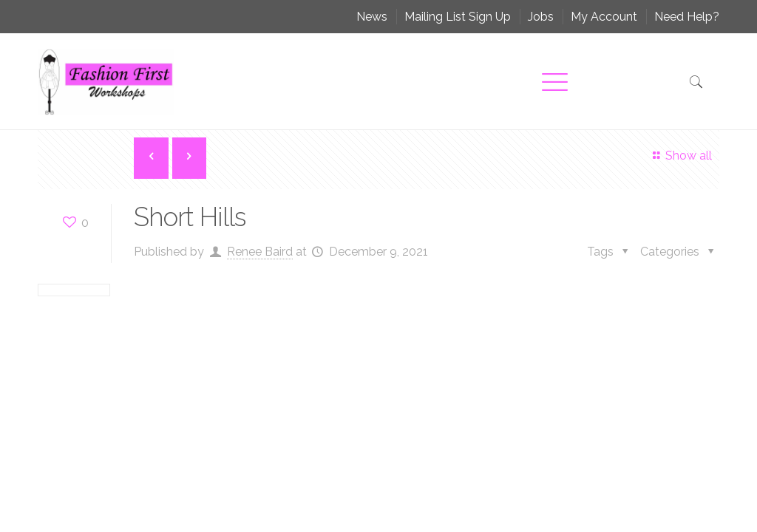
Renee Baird (260, 252)
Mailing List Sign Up (458, 17)
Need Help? (687, 17)
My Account (604, 17)
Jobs (541, 17)
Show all (680, 156)
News (372, 17)
